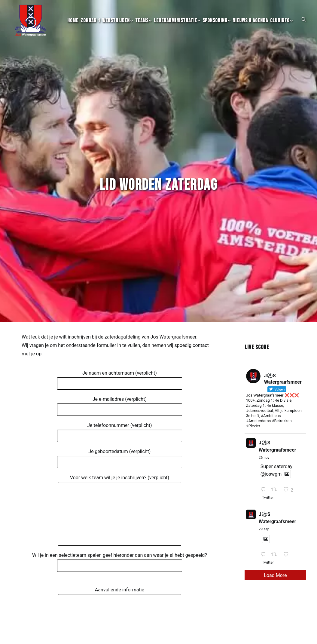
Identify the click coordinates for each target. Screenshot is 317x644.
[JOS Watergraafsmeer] (30, 24)
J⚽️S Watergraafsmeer (277, 401)
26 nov (264, 412)
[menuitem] (73, 24)
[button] (304, 23)
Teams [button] (143, 24)
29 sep (264, 484)
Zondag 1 (90, 24)
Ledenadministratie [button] (177, 24)
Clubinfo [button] (282, 24)
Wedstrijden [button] (118, 24)
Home (73, 24)
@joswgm (271, 429)
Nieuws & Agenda (250, 24)
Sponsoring (217, 24)
